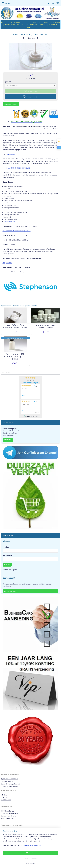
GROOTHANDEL (15, 22)
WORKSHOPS (34, 25)
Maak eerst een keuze (31, 91)
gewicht (8, 82)
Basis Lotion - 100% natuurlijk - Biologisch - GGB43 (15, 357)
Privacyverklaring (7, 781)
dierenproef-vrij (9, 222)
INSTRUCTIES (10, 154)
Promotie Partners (8, 818)
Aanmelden (8, 440)
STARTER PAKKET (10, 25)
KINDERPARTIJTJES (22, 25)
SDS (4, 263)
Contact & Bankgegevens (10, 786)
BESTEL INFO (26, 22)
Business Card (6, 800)
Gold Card (4, 797)
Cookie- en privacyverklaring (32, 845)
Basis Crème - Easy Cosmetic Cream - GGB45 (15, 327)
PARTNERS (43, 25)
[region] (30, 841)
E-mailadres (7, 547)
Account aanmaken (10, 591)
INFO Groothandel (8, 811)
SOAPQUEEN (53, 25)
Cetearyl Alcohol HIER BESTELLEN (18, 168)
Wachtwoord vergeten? (10, 570)
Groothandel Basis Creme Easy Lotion (17, 231)
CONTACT (30, 27)
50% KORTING (37, 22)
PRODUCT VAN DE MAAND (51, 22)
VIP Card (4, 795)
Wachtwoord (7, 555)
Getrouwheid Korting (8, 816)
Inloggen (7, 565)
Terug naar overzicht (11, 104)
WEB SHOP (5, 22)
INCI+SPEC (9, 263)
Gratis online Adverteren (10, 813)
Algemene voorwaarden (10, 779)
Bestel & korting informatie (11, 784)
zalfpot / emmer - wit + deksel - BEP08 (46, 327)
